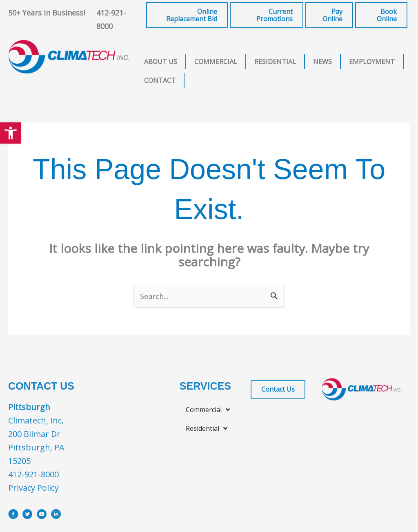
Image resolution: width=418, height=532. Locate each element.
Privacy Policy (33, 489)
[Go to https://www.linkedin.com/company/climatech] (56, 517)
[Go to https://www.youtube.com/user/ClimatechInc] (42, 517)
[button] (11, 133)
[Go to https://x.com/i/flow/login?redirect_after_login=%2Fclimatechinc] (28, 517)
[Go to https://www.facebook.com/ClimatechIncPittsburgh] (13, 517)
